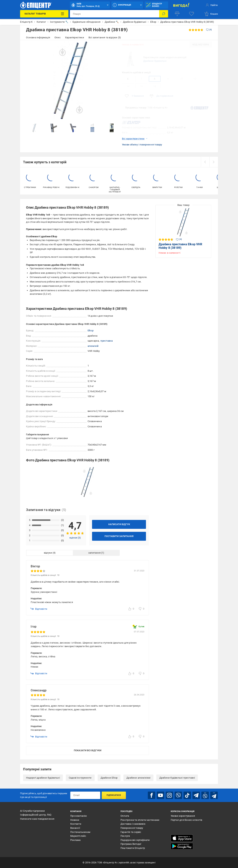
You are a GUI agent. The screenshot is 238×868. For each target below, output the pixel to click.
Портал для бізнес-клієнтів (186, 820)
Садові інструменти (80, 778)
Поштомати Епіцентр (133, 848)
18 (155, 86)
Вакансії (75, 828)
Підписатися (114, 795)
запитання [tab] (94, 553)
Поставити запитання (119, 536)
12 (195, 79)
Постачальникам (80, 832)
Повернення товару (132, 828)
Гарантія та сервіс (131, 832)
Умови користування (183, 816)
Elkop (91, 331)
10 (181, 79)
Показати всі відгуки (88, 750)
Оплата (125, 816)
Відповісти (39, 609)
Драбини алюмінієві (138, 778)
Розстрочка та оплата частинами (140, 820)
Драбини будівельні (155, 61)
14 (128, 86)
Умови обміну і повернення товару (142, 145)
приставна (107, 341)
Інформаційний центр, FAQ (36, 815)
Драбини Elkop (109, 778)
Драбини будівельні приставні (177, 778)
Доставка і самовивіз (133, 824)
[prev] (205, 162)
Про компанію (79, 816)
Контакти (76, 824)
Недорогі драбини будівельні (43, 778)
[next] (214, 162)
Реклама (75, 840)
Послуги (125, 836)
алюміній (93, 346)
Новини (75, 820)
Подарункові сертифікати (135, 840)
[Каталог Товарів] (44, 14)
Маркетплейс (78, 836)
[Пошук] (164, 14)
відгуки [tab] (48, 553)
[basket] (211, 14)
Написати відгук (119, 524)
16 (141, 86)
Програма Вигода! (131, 844)
